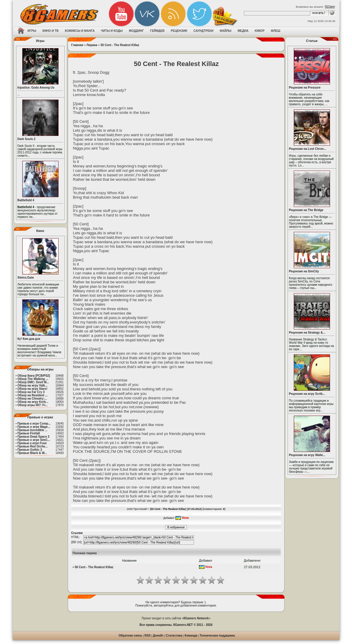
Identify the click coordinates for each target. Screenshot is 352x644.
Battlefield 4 (26, 200)
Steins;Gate (26, 278)
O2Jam (330, 7)
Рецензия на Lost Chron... (308, 149)
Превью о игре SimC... (34, 440)
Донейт (158, 636)
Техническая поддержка (217, 636)
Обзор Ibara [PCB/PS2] (34, 376)
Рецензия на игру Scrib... (307, 394)
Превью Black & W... (32, 453)
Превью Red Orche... (33, 446)
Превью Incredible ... (33, 430)
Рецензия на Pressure (305, 88)
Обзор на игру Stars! (33, 389)
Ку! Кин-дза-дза (29, 339)
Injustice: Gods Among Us (36, 88)
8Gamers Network (196, 618)
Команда (191, 636)
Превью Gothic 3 (30, 450)
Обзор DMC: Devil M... (33, 382)
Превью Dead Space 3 (34, 437)
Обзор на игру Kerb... (33, 402)
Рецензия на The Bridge (306, 210)
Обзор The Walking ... (33, 379)
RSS (147, 636)
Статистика (174, 636)
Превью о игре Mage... (34, 427)
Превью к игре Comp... (34, 424)
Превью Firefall (29, 433)
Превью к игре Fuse (32, 443)
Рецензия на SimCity (304, 271)
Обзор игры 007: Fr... (33, 405)
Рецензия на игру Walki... (307, 455)
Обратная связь (130, 636)
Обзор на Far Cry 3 (31, 392)
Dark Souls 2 (27, 139)
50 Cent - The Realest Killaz (120, 45)
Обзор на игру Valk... (33, 385)
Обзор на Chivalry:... (32, 399)
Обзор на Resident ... (33, 395)
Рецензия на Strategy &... (307, 333)
